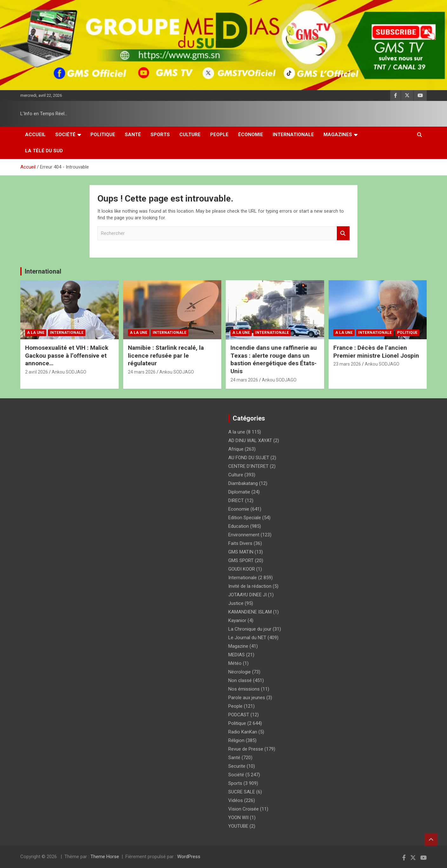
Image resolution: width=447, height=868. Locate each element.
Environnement (244, 535)
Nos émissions (244, 689)
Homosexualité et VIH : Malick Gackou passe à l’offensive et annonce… (67, 355)
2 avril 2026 (37, 372)
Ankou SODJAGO (69, 372)
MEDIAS (237, 655)
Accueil (35, 135)
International (43, 271)
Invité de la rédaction (250, 586)
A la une (36, 333)
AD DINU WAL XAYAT (250, 441)
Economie (239, 509)
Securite (237, 766)
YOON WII (238, 818)
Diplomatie (239, 492)
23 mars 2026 (347, 364)
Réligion (236, 740)
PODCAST (239, 715)
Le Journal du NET (247, 638)
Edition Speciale (245, 518)
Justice (236, 603)
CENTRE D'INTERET (248, 466)
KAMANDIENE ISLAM (250, 612)
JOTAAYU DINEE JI (247, 595)
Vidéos (236, 800)
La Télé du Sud (44, 151)
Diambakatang (243, 483)
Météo (235, 663)
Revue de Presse (246, 749)
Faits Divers (240, 543)
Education (239, 526)
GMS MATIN (241, 552)
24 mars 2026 (142, 372)
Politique (103, 135)
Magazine (238, 646)
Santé (133, 135)
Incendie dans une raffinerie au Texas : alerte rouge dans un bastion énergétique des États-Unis (274, 359)
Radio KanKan (243, 732)
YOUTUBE (238, 826)
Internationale (293, 135)
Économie (251, 135)
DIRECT (236, 500)
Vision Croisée (244, 809)
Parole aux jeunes (247, 698)
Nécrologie (240, 672)
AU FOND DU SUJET (249, 458)
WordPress (189, 857)
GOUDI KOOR (242, 569)
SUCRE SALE (242, 792)
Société (65, 135)
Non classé (240, 680)
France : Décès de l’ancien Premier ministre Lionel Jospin (376, 352)
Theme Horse (105, 857)
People (219, 135)
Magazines (338, 135)
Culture (190, 135)
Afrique (236, 449)
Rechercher (343, 233)
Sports (160, 135)
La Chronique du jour (250, 629)
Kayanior (237, 620)
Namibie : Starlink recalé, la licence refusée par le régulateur (166, 355)
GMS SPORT (241, 560)
